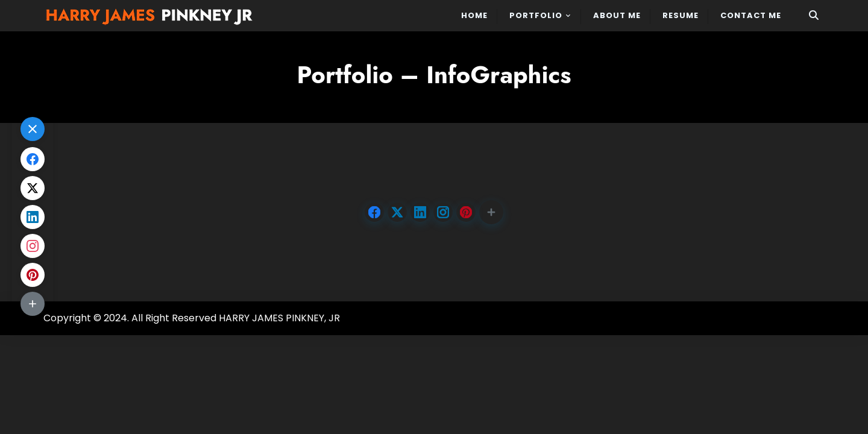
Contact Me (751, 15)
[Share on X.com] (397, 212)
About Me (617, 15)
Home (474, 15)
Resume (681, 15)
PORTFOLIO (536, 15)
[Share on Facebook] (374, 212)
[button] (491, 212)
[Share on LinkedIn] (420, 212)
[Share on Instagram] (443, 212)
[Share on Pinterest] (466, 212)
